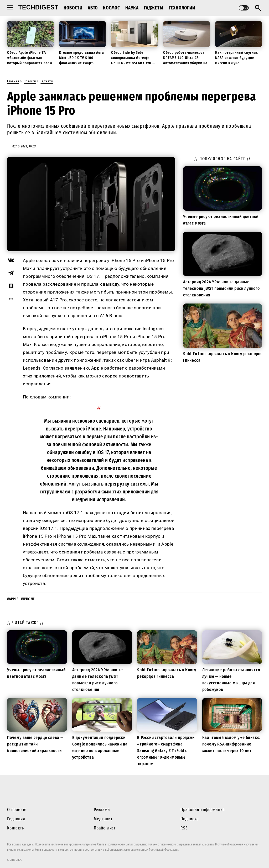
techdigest (38, 7)
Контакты (16, 828)
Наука (132, 8)
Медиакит (103, 819)
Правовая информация (203, 810)
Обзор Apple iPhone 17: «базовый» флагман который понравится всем (29, 58)
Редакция (16, 819)
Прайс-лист (105, 828)
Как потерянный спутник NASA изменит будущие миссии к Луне (237, 58)
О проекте (17, 810)
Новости (73, 8)
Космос (112, 8)
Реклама (102, 810)
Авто (93, 8)
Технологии (182, 8)
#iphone (28, 599)
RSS (184, 828)
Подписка (190, 819)
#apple (13, 599)
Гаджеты (154, 8)
